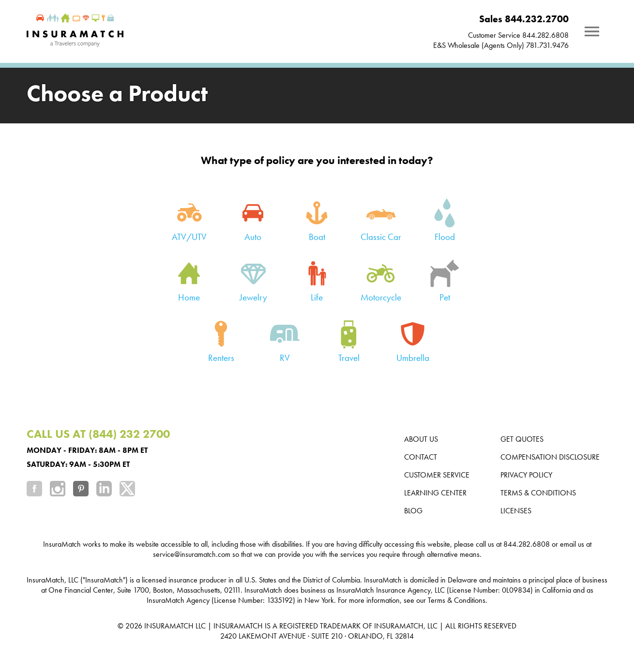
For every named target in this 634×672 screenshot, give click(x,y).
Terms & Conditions (538, 493)
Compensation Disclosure (550, 457)
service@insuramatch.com (192, 554)
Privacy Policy (526, 475)
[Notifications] (592, 31)
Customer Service (437, 475)
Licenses (516, 511)
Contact (421, 457)
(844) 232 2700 (129, 434)
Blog (413, 511)
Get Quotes (522, 439)
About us (421, 439)
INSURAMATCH (169, 626)
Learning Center (435, 493)
